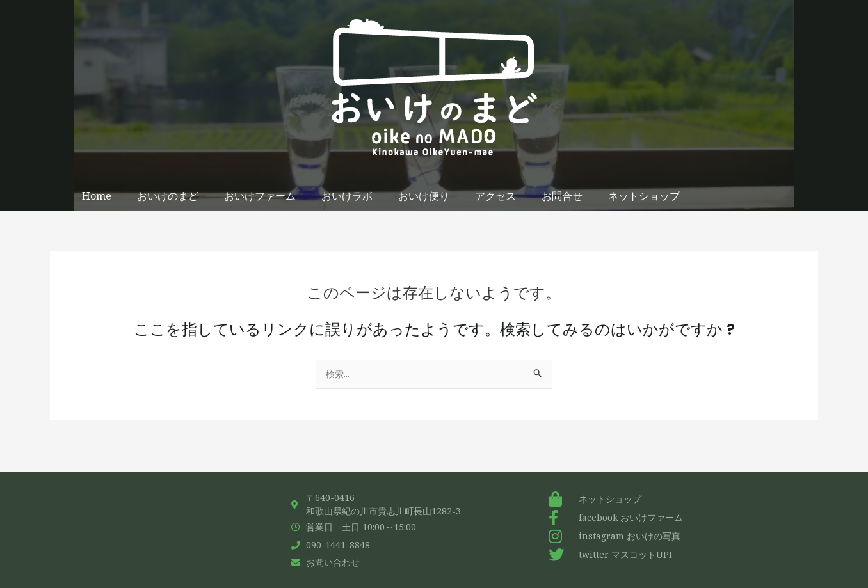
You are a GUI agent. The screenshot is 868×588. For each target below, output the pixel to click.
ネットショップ (644, 196)
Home (97, 196)
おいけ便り (424, 196)
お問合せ (562, 196)
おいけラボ (347, 196)
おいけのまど (168, 196)
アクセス (495, 196)
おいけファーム (260, 196)
